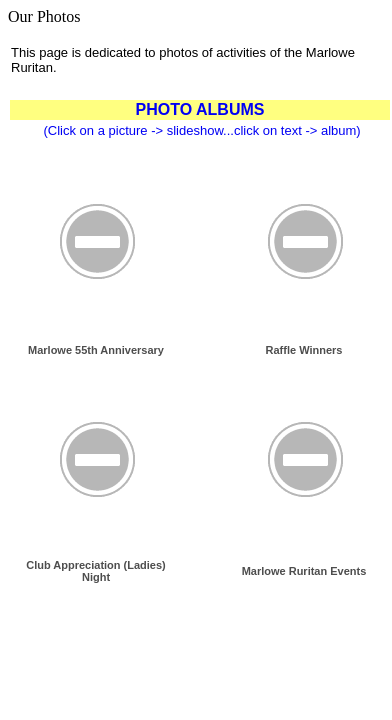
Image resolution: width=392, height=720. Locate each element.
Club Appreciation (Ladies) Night (96, 571)
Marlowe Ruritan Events (304, 571)
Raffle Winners (304, 350)
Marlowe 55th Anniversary (96, 350)
